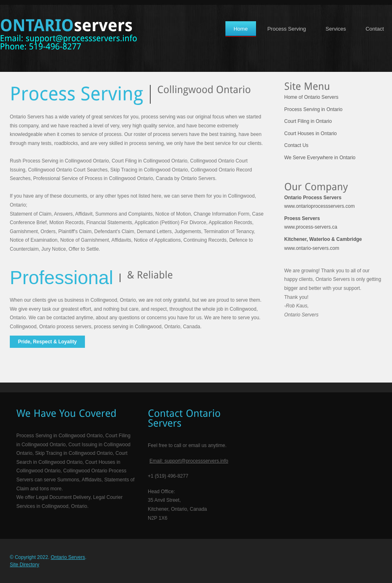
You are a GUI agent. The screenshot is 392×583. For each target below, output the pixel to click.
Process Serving (287, 29)
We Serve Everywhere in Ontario (320, 158)
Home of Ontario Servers (311, 97)
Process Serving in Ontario (313, 109)
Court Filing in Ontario (308, 121)
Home (241, 29)
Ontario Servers (68, 557)
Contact (375, 29)
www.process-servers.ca (311, 223)
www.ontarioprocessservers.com (320, 202)
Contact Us (296, 145)
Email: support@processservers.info (189, 461)
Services (336, 29)
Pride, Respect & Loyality (47, 342)
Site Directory (24, 565)
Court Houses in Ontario (311, 134)
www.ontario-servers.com (323, 244)
